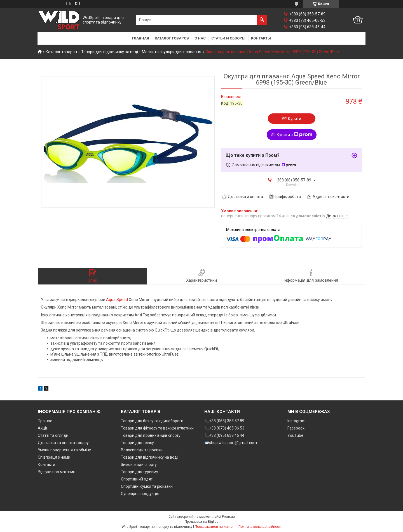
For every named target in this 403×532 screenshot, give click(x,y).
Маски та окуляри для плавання (172, 52)
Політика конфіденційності (260, 527)
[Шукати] (262, 20)
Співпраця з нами (54, 457)
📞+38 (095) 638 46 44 (224, 435)
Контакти (46, 465)
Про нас (45, 421)
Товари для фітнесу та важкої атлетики (157, 428)
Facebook (296, 428)
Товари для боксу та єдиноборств (152, 421)
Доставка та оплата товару (63, 443)
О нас (200, 38)
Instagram (297, 421)
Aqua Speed (117, 300)
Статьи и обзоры (228, 38)
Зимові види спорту (139, 465)
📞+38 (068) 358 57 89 (224, 421)
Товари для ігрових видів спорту (151, 435)
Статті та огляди (53, 435)
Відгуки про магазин (57, 472)
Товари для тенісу (137, 443)
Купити (295, 119)
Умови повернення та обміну (64, 450)
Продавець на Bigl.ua (202, 522)
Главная (141, 38)
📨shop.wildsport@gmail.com (231, 443)
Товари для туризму (140, 472)
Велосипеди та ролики (142, 450)
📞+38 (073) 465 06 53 (224, 428)
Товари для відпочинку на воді (110, 52)
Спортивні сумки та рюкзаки (147, 486)
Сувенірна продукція (140, 494)
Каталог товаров (172, 38)
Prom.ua (228, 517)
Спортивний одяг (137, 479)
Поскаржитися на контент (215, 527)
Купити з (295, 135)
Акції (42, 428)
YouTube (295, 435)
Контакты (261, 38)
